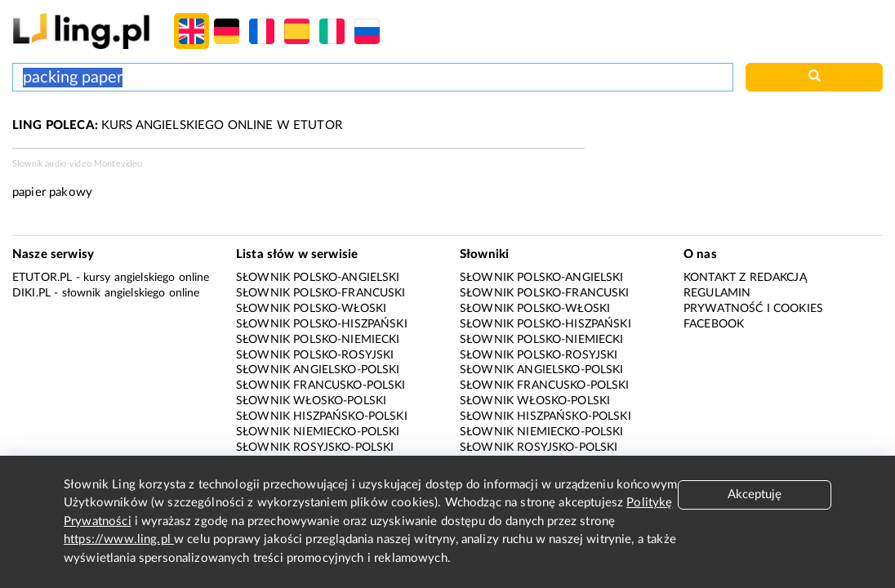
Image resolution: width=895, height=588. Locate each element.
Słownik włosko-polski (311, 401)
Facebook (714, 324)
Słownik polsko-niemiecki (318, 340)
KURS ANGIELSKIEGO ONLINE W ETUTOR (177, 125)
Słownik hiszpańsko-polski (322, 416)
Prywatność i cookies (753, 309)
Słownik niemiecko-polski (318, 432)
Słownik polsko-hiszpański (322, 324)
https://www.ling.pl (119, 539)
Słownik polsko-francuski (321, 293)
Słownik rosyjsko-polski (315, 448)
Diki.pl (31, 293)
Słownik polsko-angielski (318, 278)
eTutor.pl (42, 278)
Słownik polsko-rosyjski (315, 355)
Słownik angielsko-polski (318, 370)
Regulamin (717, 293)
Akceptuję (755, 494)
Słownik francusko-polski (321, 385)
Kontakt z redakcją (745, 278)
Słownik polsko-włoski (311, 309)
